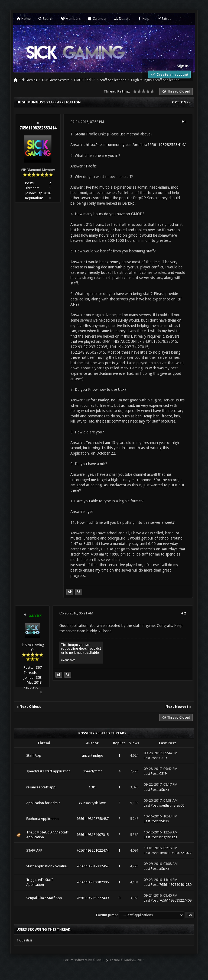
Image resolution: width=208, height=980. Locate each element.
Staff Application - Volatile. (47, 866)
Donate (122, 19)
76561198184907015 (92, 835)
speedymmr (92, 771)
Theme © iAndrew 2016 (127, 960)
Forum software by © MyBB (84, 960)
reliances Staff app (41, 787)
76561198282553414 (38, 128)
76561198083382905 (92, 882)
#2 (183, 613)
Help (144, 19)
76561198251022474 (92, 850)
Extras (164, 19)
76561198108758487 (92, 819)
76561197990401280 (175, 885)
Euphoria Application (42, 819)
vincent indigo (92, 755)
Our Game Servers (56, 80)
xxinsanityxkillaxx (92, 803)
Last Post (151, 758)
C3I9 (163, 758)
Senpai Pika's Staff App (44, 898)
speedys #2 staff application (48, 771)
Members (71, 19)
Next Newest (177, 707)
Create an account (169, 74)
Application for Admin (43, 803)
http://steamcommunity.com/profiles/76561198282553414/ (136, 145)
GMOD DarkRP (85, 80)
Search (46, 19)
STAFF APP (34, 850)
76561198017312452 (92, 866)
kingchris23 (168, 837)
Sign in (183, 66)
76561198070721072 (175, 853)
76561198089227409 (92, 898)
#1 (183, 122)
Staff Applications (113, 80)
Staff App (34, 755)
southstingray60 (172, 805)
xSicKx (164, 790)
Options (182, 102)
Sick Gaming (28, 80)
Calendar (97, 19)
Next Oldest (30, 707)
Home (24, 19)
